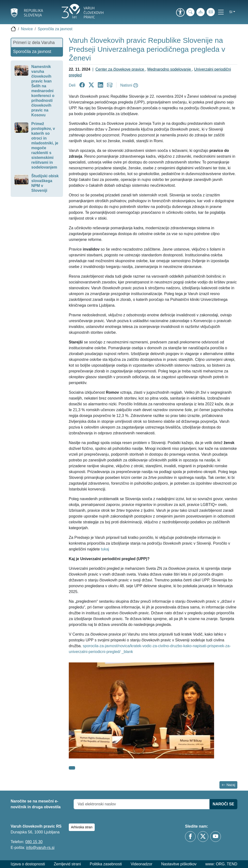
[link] (180, 13)
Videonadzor (141, 864)
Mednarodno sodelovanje (170, 69)
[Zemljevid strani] (201, 12)
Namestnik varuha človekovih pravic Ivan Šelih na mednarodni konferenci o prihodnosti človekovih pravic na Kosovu (43, 91)
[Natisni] (130, 85)
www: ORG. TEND (221, 864)
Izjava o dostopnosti (28, 864)
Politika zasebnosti (106, 864)
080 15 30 (34, 842)
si (231, 12)
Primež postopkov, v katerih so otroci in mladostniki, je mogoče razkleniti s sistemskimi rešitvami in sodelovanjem (45, 145)
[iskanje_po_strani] (190, 12)
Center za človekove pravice (120, 69)
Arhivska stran (82, 827)
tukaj (105, 549)
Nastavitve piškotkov (179, 864)
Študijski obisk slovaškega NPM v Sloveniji (45, 183)
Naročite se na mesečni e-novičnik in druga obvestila (36, 804)
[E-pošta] (211, 12)
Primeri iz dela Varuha (34, 43)
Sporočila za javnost (55, 29)
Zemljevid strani (67, 864)
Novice (27, 29)
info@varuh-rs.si (40, 848)
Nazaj (228, 785)
